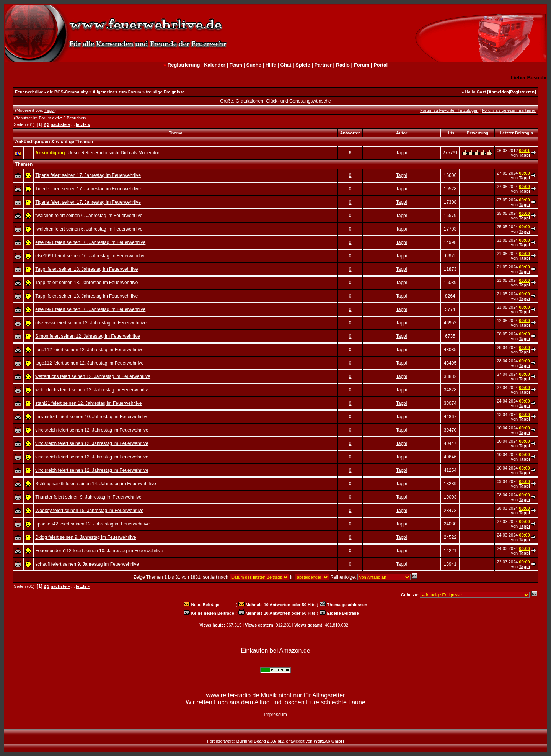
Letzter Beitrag (515, 133)
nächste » (60, 124)
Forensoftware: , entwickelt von (275, 741)
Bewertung (478, 133)
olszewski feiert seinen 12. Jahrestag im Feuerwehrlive (91, 323)
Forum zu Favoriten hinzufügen (449, 110)
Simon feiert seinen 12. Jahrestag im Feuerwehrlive (87, 336)
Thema (175, 133)
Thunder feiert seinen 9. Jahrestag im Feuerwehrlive (88, 497)
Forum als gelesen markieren (509, 110)
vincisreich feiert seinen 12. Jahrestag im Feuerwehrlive (92, 430)
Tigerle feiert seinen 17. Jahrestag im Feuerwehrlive (88, 175)
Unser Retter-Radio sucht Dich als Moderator (113, 153)
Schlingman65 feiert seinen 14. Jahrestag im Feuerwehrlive (96, 484)
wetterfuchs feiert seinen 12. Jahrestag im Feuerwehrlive (93, 376)
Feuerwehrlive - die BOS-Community (51, 92)
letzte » (83, 124)
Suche (254, 65)
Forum (362, 65)
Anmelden (499, 92)
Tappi (49, 110)
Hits (451, 133)
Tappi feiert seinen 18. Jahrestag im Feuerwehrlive (86, 269)
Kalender (215, 65)
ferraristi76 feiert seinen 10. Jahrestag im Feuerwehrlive (92, 417)
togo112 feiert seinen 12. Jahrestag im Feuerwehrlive (89, 350)
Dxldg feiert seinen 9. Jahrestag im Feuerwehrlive (86, 537)
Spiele (303, 65)
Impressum (275, 715)
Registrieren (522, 92)
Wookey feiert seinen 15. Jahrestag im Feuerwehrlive (89, 511)
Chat (286, 65)
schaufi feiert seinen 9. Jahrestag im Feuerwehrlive (87, 564)
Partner (323, 65)
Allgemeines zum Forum (117, 92)
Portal (381, 65)
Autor (402, 133)
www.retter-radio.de (233, 695)
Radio (343, 65)
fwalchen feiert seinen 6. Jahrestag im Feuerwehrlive (89, 216)
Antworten (350, 133)
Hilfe (271, 65)
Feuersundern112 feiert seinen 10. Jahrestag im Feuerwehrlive (99, 551)
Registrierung (184, 65)
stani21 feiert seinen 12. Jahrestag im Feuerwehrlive (88, 403)
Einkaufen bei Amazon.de (275, 650)
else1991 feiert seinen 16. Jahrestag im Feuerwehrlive (90, 242)
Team (236, 65)
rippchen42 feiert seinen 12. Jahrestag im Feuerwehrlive (92, 524)
